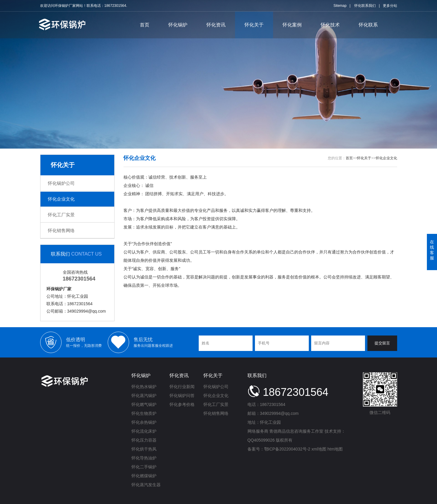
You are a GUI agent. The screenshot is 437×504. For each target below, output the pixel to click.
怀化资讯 (216, 25)
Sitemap (340, 6)
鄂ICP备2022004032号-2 (287, 449)
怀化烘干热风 (144, 449)
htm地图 (335, 449)
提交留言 (382, 343)
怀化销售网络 (61, 230)
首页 (145, 25)
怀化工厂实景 (61, 215)
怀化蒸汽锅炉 (144, 396)
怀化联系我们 (365, 6)
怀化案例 (292, 25)
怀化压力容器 (144, 440)
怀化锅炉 (178, 25)
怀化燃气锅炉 (144, 404)
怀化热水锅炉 (144, 387)
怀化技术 (330, 25)
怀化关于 (254, 25)
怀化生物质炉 (144, 413)
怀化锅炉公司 (61, 183)
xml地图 (319, 449)
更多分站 (390, 6)
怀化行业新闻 (182, 387)
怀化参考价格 (182, 404)
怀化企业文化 (61, 199)
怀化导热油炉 (144, 458)
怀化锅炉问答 (182, 396)
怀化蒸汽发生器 (146, 485)
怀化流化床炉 (144, 431)
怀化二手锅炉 (144, 467)
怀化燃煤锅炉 (144, 476)
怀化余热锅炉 (144, 422)
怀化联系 (368, 25)
